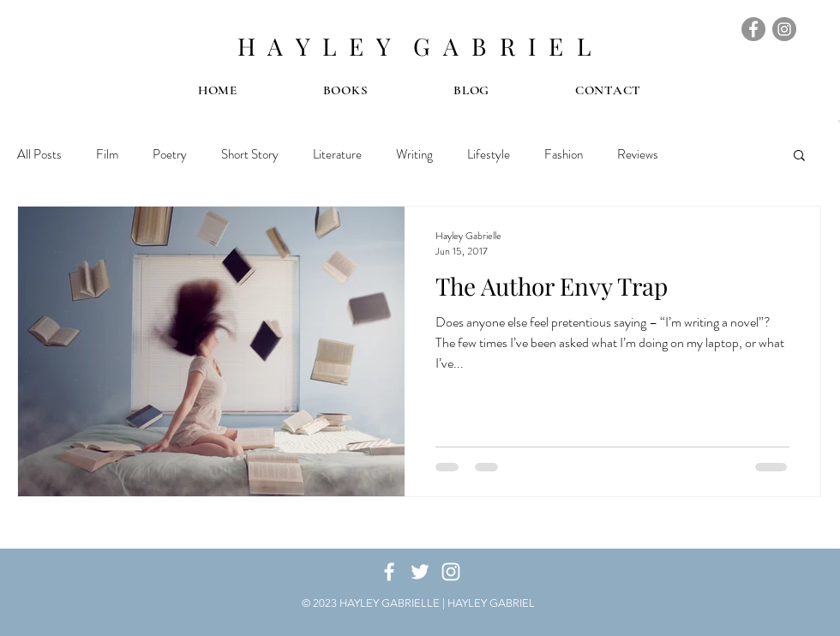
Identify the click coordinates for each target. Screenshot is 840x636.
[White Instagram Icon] (451, 572)
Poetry (170, 154)
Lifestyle (489, 154)
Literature (337, 154)
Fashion (564, 154)
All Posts (39, 154)
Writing (414, 154)
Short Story (250, 154)
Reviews (638, 154)
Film (107, 154)
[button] (799, 156)
